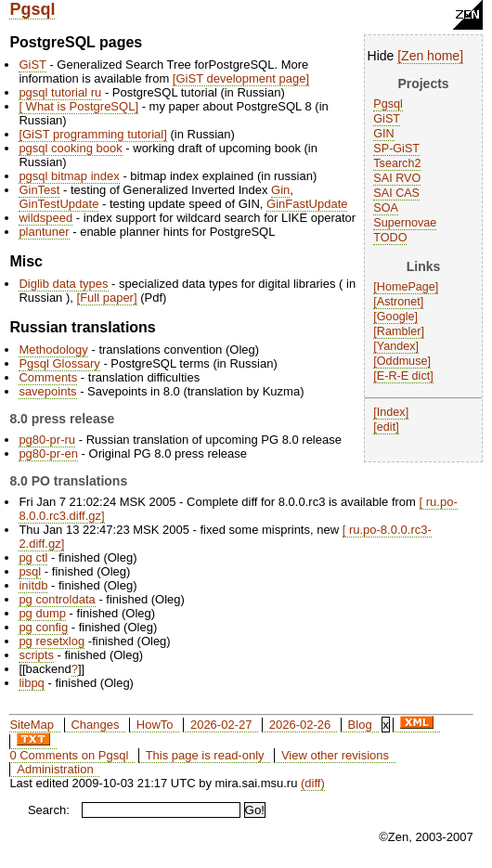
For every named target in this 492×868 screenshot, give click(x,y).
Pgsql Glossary (59, 363)
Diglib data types (63, 284)
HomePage (406, 287)
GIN (383, 134)
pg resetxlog (52, 641)
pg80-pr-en (48, 453)
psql (30, 571)
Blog (360, 725)
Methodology (53, 350)
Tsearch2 (397, 163)
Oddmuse (402, 361)
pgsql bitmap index (69, 176)
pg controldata (57, 599)
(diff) (313, 783)
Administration (55, 769)
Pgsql (32, 9)
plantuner (44, 232)
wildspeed (45, 218)
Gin (280, 190)
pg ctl (33, 557)
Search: (49, 810)
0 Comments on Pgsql (69, 755)
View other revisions (335, 755)
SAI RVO (397, 178)
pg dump (42, 613)
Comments (48, 377)
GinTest (39, 190)
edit (386, 427)
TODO (390, 238)
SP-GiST (396, 149)
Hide (381, 56)
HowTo (155, 725)
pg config (43, 627)
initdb (33, 585)
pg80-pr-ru (47, 440)
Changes (95, 725)
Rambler (399, 331)
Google (396, 317)
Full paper (107, 298)
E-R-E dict (403, 376)
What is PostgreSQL (78, 106)
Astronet (399, 302)
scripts (36, 655)
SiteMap (32, 725)
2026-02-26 (300, 725)
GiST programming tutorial (93, 134)
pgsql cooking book (70, 148)
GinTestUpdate (58, 204)
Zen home (430, 56)
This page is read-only (205, 755)
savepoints (47, 391)
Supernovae (405, 223)
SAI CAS (396, 193)
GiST (387, 119)
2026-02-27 (221, 725)
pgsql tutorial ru (60, 92)
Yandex (396, 346)
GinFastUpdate (307, 204)
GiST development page (240, 78)
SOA (386, 208)
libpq (31, 683)
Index (391, 412)
